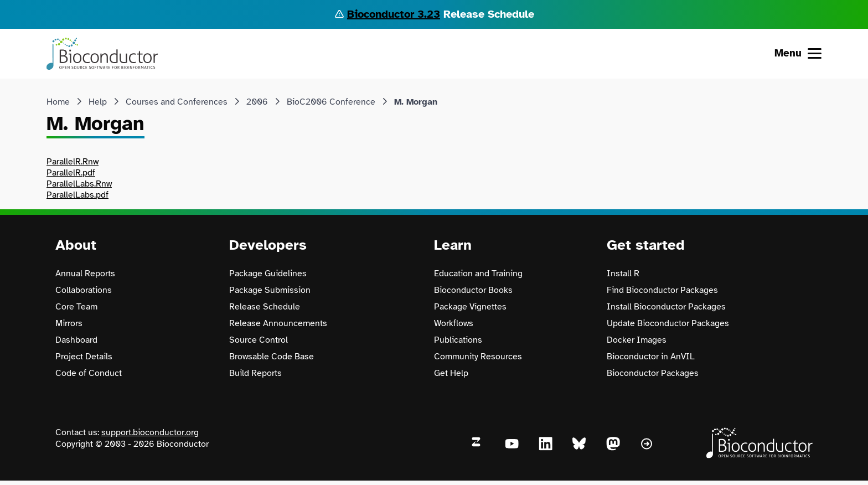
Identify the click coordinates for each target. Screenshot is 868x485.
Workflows (454, 323)
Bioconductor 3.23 (394, 14)
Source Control (259, 340)
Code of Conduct (89, 373)
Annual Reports (85, 274)
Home (58, 102)
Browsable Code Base (272, 357)
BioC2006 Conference (331, 102)
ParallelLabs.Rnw (79, 184)
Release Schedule (265, 307)
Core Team (76, 307)
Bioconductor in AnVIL (651, 357)
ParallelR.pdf (71, 173)
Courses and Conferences (177, 102)
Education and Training (478, 274)
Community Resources (478, 357)
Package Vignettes (470, 307)
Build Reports (255, 373)
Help (98, 102)
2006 (257, 102)
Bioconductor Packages (653, 373)
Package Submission (270, 290)
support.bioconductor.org (150, 432)
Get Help (451, 373)
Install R (623, 274)
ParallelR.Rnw (73, 162)
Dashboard (76, 340)
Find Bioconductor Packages (662, 290)
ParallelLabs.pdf (77, 195)
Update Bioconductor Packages (668, 323)
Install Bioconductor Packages (666, 307)
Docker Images (637, 340)
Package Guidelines (268, 274)
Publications (458, 340)
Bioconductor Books (473, 290)
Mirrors (69, 323)
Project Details (84, 357)
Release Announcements (278, 323)
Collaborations (84, 290)
